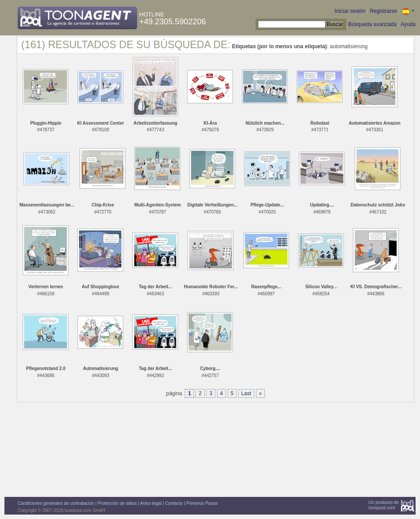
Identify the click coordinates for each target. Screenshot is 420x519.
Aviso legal (151, 503)
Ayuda (408, 24)
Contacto (174, 503)
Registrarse (383, 11)
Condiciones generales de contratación (56, 503)
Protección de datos (117, 503)
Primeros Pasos (202, 503)
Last (246, 393)
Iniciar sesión (350, 11)
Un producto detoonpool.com (384, 505)
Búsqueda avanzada (372, 24)
